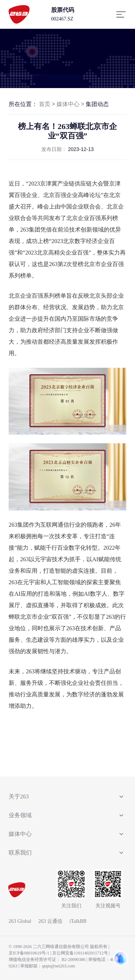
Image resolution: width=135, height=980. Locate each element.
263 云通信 (51, 921)
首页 (45, 104)
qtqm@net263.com (58, 966)
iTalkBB (78, 921)
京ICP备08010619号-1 (29, 953)
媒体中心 (68, 104)
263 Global (20, 921)
